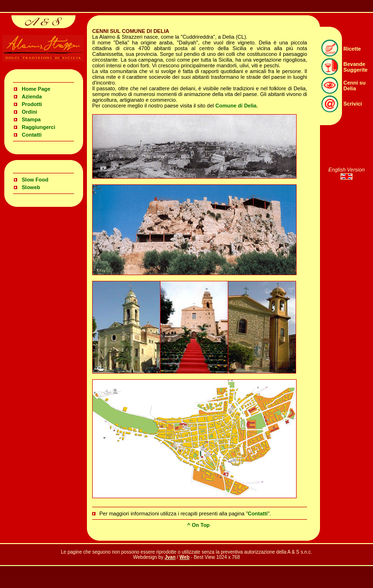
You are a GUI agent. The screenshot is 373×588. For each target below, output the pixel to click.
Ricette (352, 49)
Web (185, 557)
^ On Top (198, 525)
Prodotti (32, 104)
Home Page (36, 89)
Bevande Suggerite (356, 67)
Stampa (32, 119)
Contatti (32, 135)
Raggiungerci (39, 127)
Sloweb (31, 187)
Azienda (32, 96)
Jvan (170, 557)
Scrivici (353, 104)
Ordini (30, 112)
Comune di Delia (236, 106)
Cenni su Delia (354, 86)
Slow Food (35, 180)
